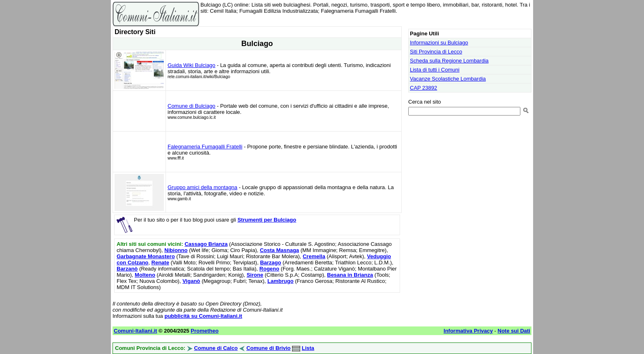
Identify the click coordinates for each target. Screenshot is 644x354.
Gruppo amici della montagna (202, 187)
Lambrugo (281, 281)
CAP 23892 (423, 88)
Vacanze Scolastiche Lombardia (448, 79)
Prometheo (205, 331)
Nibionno (176, 250)
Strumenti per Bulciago (267, 220)
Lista (308, 348)
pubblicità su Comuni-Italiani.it (203, 316)
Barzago (270, 263)
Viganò (191, 281)
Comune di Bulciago (191, 106)
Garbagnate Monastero (146, 256)
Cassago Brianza (206, 244)
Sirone (255, 275)
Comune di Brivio (269, 348)
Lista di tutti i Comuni (435, 70)
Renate (160, 263)
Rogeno (269, 269)
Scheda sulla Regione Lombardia (449, 61)
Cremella (314, 256)
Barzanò (127, 269)
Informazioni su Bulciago (439, 43)
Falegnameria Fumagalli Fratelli (205, 147)
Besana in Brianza (350, 275)
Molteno (145, 275)
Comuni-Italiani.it (135, 331)
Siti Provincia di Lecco (436, 52)
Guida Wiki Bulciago (191, 65)
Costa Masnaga (279, 250)
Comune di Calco (216, 348)
